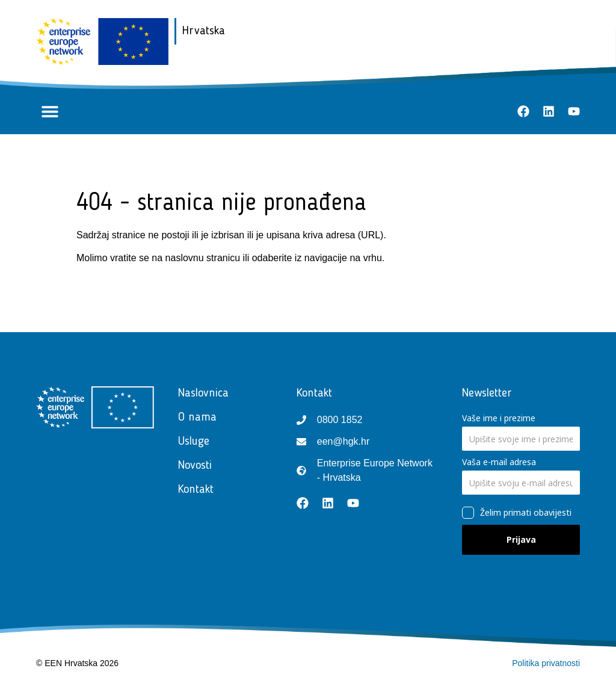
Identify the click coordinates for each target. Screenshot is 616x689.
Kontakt (199, 490)
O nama (197, 418)
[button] (50, 112)
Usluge (197, 442)
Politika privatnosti (546, 663)
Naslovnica (203, 394)
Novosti (198, 466)
